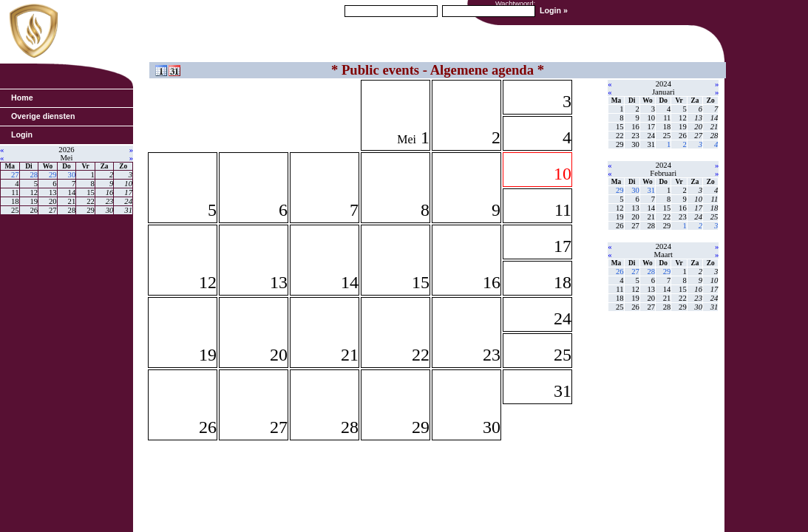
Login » (554, 10)
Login (22, 134)
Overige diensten (43, 116)
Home (22, 98)
